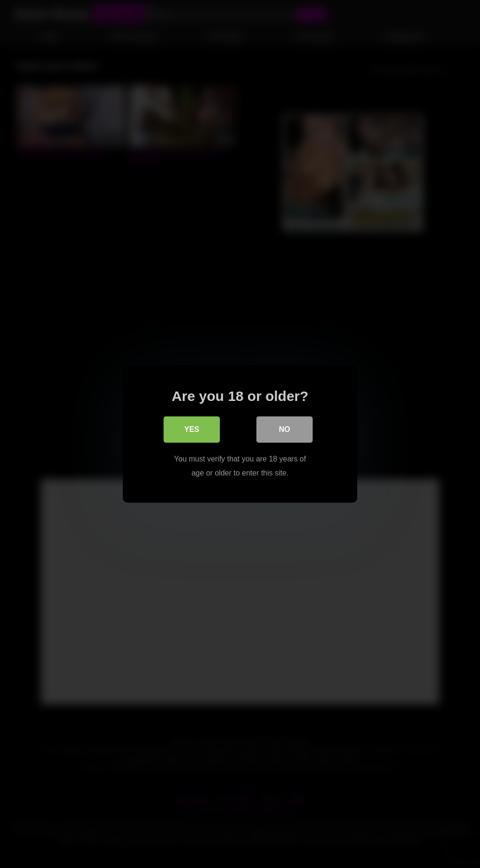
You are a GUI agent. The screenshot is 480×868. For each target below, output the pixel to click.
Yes (192, 429)
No (285, 429)
